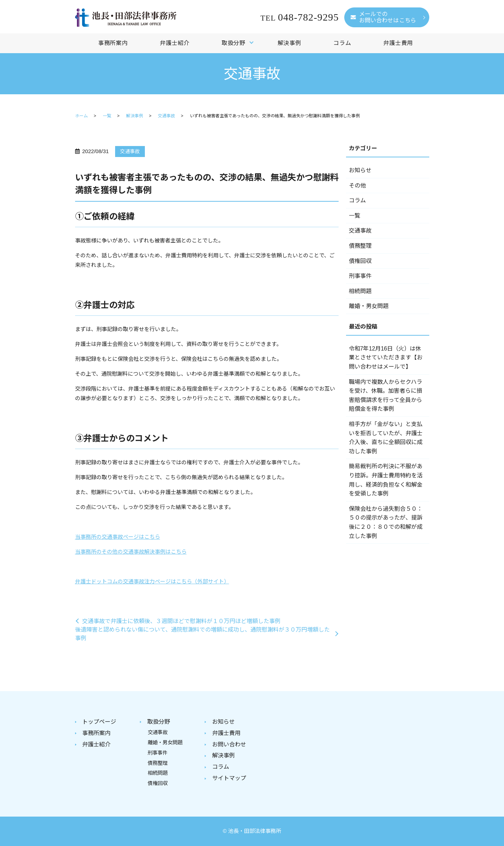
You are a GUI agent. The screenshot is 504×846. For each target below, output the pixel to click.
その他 (357, 186)
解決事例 (290, 43)
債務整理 (360, 246)
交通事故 (166, 116)
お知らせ (360, 170)
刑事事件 (360, 276)
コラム (342, 43)
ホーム (81, 116)
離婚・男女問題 (369, 306)
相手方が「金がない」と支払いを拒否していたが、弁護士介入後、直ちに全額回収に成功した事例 (386, 438)
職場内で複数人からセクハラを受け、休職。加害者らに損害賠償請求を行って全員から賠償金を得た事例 (386, 396)
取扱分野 (234, 43)
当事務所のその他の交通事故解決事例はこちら (131, 552)
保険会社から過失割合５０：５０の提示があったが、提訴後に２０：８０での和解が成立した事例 (386, 522)
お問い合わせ (229, 744)
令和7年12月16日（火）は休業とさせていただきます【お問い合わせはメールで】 (386, 358)
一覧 (107, 116)
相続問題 (360, 291)
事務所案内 (113, 43)
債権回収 (360, 261)
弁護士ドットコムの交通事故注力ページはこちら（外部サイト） (152, 581)
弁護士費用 (398, 43)
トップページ (99, 722)
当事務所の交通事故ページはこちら (118, 537)
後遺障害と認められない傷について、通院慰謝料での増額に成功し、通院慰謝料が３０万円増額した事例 (202, 634)
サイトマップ (229, 778)
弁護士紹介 (175, 43)
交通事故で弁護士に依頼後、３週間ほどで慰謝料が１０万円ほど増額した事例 (181, 621)
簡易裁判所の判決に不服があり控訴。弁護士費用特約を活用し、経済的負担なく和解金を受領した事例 (386, 480)
